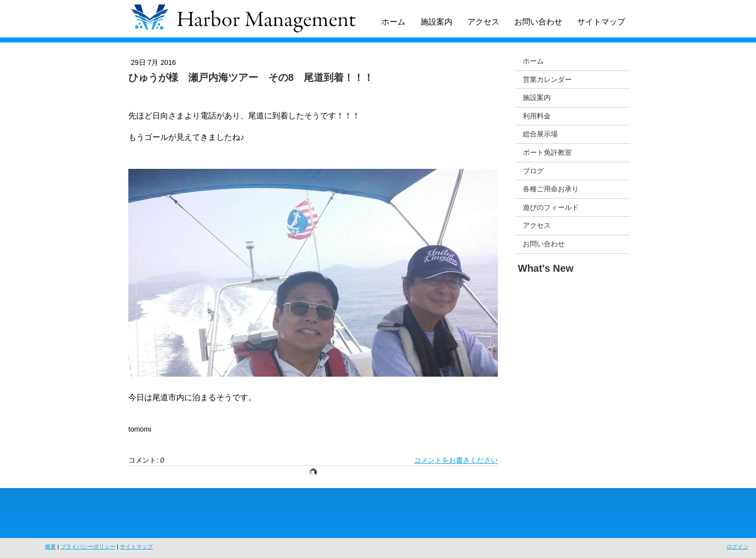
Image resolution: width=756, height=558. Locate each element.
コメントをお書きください (456, 460)
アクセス (483, 22)
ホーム (393, 22)
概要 (50, 547)
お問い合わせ (538, 22)
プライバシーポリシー (88, 547)
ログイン (738, 547)
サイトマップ (601, 22)
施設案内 (436, 22)
